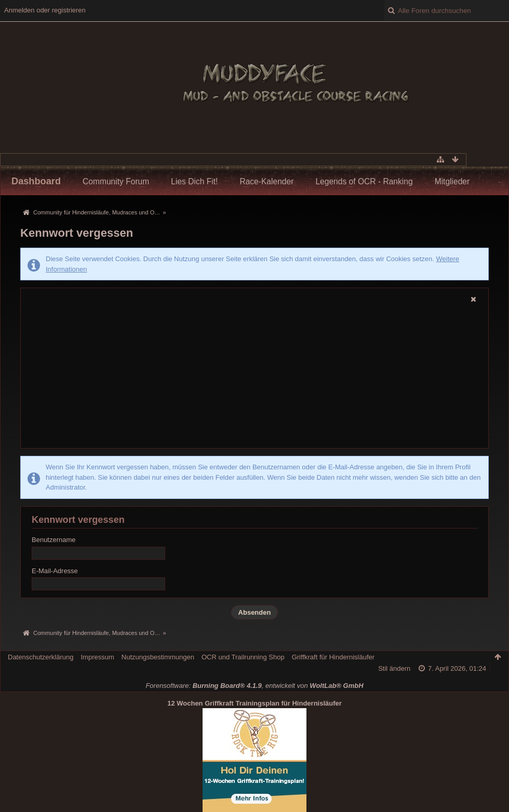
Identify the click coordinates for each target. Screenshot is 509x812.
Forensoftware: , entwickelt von (254, 686)
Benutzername (54, 540)
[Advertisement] (254, 377)
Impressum (97, 657)
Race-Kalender (266, 181)
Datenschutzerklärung (41, 657)
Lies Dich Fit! (194, 181)
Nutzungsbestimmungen (158, 657)
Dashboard (36, 181)
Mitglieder (452, 181)
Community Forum (116, 181)
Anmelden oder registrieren (45, 10)
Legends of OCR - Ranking (364, 181)
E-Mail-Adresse (55, 571)
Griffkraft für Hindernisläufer (333, 657)
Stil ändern (394, 668)
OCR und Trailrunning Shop (243, 657)
